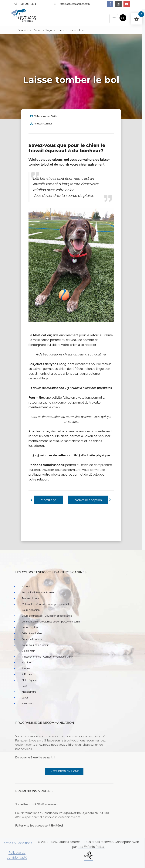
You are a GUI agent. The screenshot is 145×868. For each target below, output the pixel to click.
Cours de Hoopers (32, 639)
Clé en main (29, 651)
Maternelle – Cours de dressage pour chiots (46, 604)
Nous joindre (29, 692)
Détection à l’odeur (32, 634)
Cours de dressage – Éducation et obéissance (47, 616)
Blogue (49, 30)
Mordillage (48, 500)
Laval (25, 698)
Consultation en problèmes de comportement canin (51, 622)
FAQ (24, 686)
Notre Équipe (29, 680)
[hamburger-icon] (114, 18)
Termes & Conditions (17, 843)
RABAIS (39, 805)
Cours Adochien (31, 610)
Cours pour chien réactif (35, 645)
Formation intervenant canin (38, 593)
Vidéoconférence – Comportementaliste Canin (48, 657)
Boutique (27, 663)
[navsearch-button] (123, 18)
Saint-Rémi (28, 704)
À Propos (27, 674)
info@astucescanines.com (63, 817)
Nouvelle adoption (88, 500)
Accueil (38, 30)
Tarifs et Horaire (30, 598)
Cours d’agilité (30, 628)
